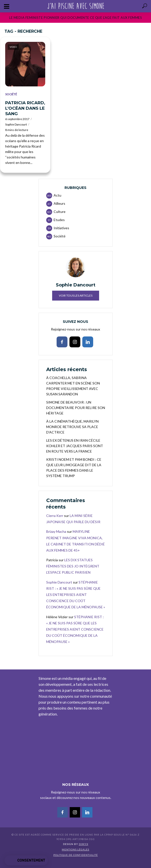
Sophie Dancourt (16, 124)
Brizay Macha (56, 531)
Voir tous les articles (76, 295)
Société (11, 94)
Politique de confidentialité (76, 855)
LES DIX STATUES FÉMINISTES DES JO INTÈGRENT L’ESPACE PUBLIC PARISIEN (73, 566)
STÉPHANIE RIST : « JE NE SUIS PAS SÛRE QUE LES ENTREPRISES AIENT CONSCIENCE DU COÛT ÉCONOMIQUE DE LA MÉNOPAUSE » (76, 595)
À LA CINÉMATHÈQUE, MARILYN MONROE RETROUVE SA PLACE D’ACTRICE (72, 427)
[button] (26, 861)
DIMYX (84, 844)
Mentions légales (75, 849)
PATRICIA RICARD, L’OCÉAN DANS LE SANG (25, 108)
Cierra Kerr (55, 516)
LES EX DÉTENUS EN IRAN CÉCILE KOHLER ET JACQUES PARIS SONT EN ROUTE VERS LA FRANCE (75, 446)
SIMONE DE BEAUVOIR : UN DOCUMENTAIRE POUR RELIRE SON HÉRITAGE (76, 408)
